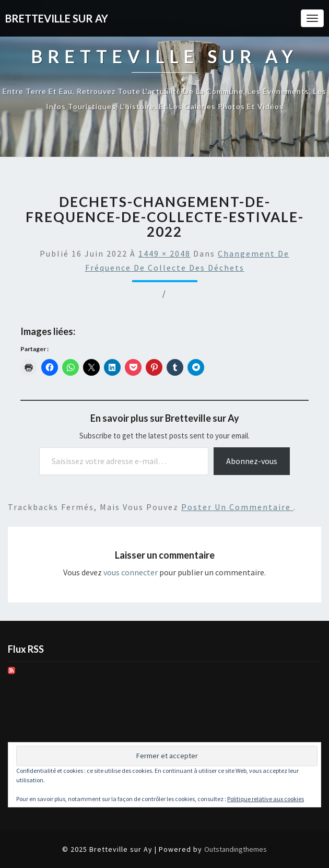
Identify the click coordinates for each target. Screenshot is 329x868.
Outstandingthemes (236, 849)
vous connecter (131, 572)
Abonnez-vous (252, 461)
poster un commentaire (237, 507)
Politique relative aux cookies (266, 799)
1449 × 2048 (164, 253)
